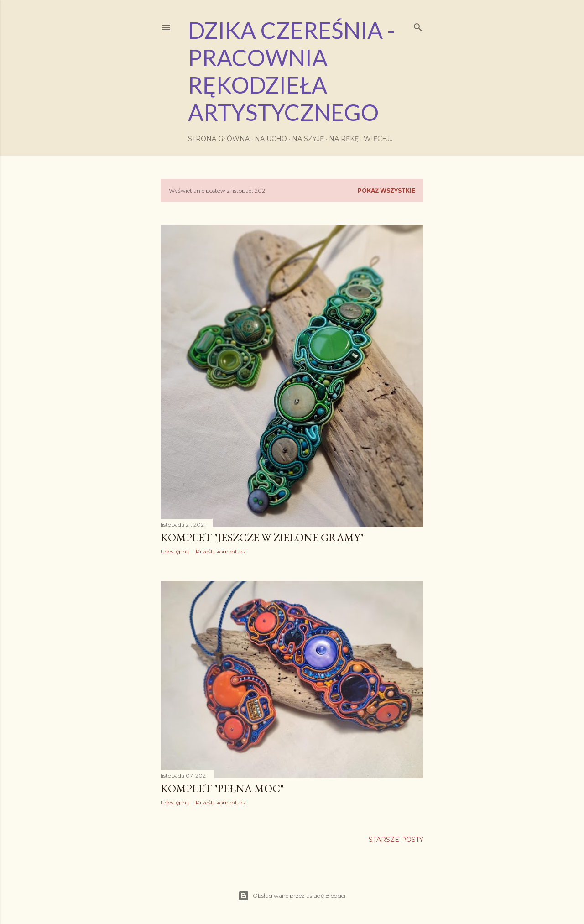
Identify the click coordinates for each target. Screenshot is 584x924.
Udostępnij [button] (175, 551)
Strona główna (219, 139)
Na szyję (308, 139)
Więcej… (379, 139)
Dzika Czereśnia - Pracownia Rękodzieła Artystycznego (292, 71)
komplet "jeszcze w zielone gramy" (262, 537)
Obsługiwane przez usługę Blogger (292, 896)
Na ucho (271, 139)
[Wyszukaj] (418, 25)
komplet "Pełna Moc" (222, 788)
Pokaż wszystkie (386, 191)
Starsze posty (396, 840)
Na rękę (344, 139)
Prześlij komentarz (221, 551)
